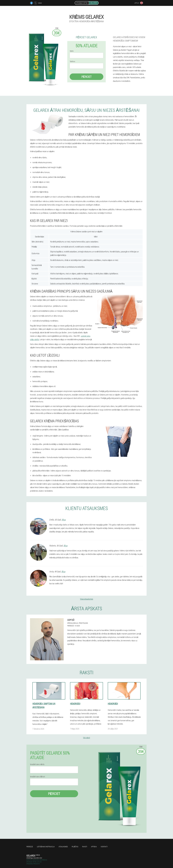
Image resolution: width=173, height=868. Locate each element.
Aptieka (94, 847)
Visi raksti (86, 738)
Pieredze (30, 847)
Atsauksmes (63, 847)
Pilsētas (75, 847)
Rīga (64, 520)
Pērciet (86, 77)
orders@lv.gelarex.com (34, 858)
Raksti (85, 847)
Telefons (72, 61)
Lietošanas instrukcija (46, 847)
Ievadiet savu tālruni (37, 777)
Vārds (72, 51)
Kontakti (104, 847)
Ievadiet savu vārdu (37, 764)
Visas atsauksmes (87, 599)
